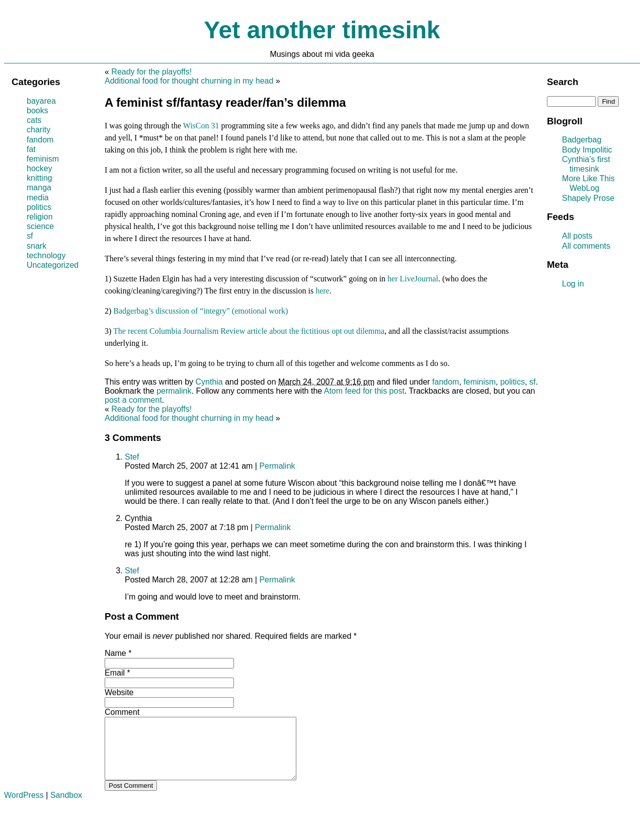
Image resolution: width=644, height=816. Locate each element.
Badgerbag (582, 140)
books (37, 110)
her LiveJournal (413, 279)
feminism (479, 382)
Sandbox (66, 807)
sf (532, 382)
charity (38, 130)
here (323, 291)
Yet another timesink (322, 30)
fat (31, 149)
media (38, 198)
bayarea (41, 101)
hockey (39, 168)
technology (46, 255)
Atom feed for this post (364, 391)
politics (512, 382)
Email (115, 673)
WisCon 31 (201, 126)
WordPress (24, 807)
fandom (446, 382)
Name (115, 653)
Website (119, 692)
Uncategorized (53, 265)
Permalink (277, 466)
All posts (577, 236)
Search (562, 82)
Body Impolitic (587, 150)
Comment (122, 712)
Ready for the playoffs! (151, 72)
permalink (174, 391)
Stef (132, 457)
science (40, 226)
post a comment (133, 400)
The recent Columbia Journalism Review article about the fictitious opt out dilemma (249, 331)
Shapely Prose (588, 198)
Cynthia (209, 382)
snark (36, 246)
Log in (573, 284)
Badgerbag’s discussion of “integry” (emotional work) (200, 311)
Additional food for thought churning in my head (189, 81)
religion (40, 217)
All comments (586, 246)
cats (34, 120)
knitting (39, 178)
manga (39, 188)
